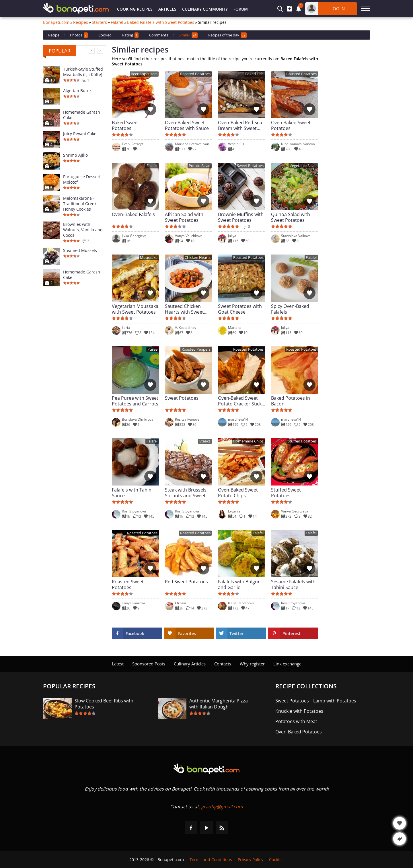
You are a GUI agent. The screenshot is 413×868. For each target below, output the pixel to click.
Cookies (276, 860)
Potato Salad (200, 166)
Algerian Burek (77, 91)
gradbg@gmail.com (222, 807)
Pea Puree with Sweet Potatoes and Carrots (135, 401)
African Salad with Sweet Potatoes (184, 217)
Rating (130, 35)
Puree (152, 349)
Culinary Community (205, 9)
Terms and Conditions (211, 860)
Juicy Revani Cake (80, 134)
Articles (167, 9)
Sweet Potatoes (250, 166)
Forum (241, 9)
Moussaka (149, 258)
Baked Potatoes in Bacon (291, 401)
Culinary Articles (190, 664)
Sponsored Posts (149, 664)
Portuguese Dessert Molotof (82, 179)
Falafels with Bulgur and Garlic (239, 585)
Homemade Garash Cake (82, 115)
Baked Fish (254, 74)
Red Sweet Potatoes (186, 582)
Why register (252, 664)
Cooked (105, 35)
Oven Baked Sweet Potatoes (291, 125)
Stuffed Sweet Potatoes (286, 493)
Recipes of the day (227, 35)
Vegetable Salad (303, 166)
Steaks (205, 441)
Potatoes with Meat (296, 722)
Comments (159, 35)
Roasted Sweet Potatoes (128, 585)
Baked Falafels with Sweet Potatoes (161, 22)
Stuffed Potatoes (302, 441)
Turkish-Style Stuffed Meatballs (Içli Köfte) (83, 72)
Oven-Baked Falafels (133, 214)
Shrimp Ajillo (75, 155)
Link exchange (287, 664)
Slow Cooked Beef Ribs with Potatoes (104, 704)
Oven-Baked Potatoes (299, 732)
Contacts (223, 664)
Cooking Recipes (135, 9)
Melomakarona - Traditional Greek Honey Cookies (80, 204)
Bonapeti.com (56, 22)
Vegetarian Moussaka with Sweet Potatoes (135, 309)
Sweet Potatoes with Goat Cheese (240, 309)
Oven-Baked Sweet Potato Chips (238, 493)
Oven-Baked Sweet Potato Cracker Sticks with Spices (241, 401)
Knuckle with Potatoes (299, 711)
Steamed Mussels (80, 250)
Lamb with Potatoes (335, 701)
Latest (118, 664)
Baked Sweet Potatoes (125, 125)
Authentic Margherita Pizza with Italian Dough (219, 704)
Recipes (81, 22)
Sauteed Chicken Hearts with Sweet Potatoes (184, 309)
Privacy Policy (251, 860)
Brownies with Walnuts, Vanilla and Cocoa (83, 230)
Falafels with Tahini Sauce (132, 493)
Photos (79, 35)
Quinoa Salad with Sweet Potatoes (291, 217)
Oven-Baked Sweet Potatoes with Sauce (187, 125)
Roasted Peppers (196, 349)
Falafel (117, 22)
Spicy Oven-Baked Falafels (290, 309)
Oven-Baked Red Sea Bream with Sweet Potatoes (240, 125)
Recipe (54, 35)
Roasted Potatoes (195, 74)
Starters (99, 22)
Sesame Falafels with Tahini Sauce (293, 585)
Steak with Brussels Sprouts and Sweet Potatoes (186, 493)
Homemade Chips (248, 441)
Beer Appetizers (144, 74)
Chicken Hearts (198, 258)
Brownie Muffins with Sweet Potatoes (241, 217)
